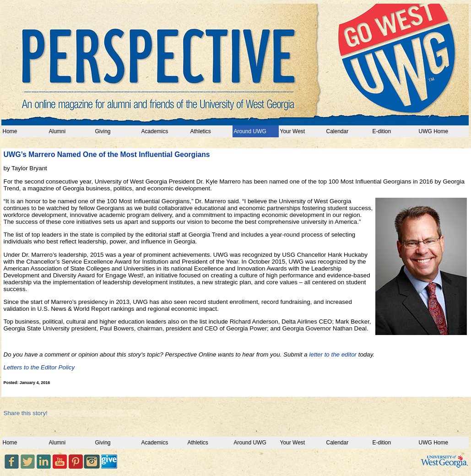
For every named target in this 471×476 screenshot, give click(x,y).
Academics (155, 131)
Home (10, 131)
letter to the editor (333, 354)
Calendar (338, 131)
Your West (293, 131)
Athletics (199, 131)
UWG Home (434, 131)
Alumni (57, 131)
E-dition (382, 131)
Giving (103, 131)
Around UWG (250, 131)
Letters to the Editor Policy (39, 367)
